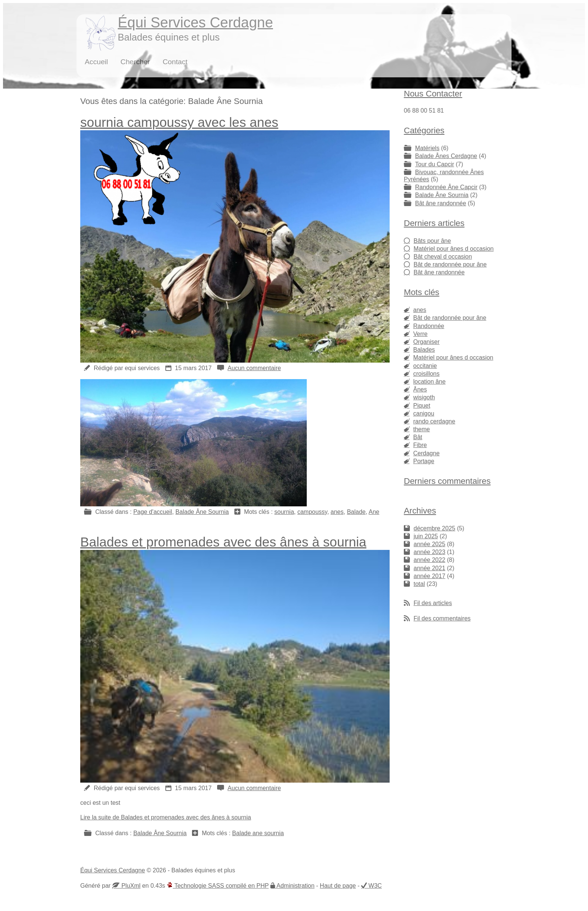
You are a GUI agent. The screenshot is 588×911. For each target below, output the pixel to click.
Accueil (96, 62)
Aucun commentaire (254, 368)
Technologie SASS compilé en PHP (218, 886)
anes (337, 512)
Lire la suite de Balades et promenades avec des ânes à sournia (166, 817)
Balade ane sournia (258, 833)
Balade (356, 512)
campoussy (312, 512)
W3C (374, 886)
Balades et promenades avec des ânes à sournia (223, 542)
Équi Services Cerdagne (195, 22)
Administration (295, 886)
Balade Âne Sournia (202, 512)
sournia (284, 512)
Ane (374, 512)
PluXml (130, 886)
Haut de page (338, 886)
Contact (175, 62)
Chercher (135, 62)
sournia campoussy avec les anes (179, 122)
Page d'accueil (153, 512)
